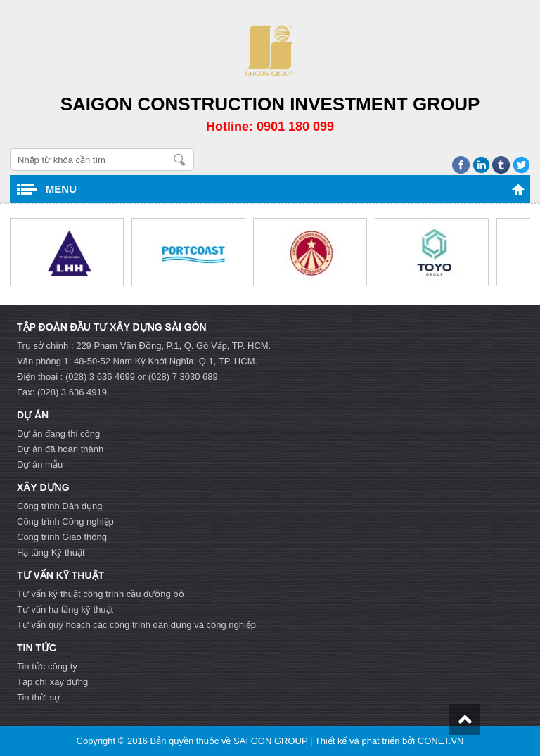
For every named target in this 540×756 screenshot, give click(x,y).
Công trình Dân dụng (59, 506)
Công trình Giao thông (62, 537)
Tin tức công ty (47, 666)
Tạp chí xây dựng (52, 682)
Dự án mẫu (40, 465)
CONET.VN (441, 741)
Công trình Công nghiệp (65, 521)
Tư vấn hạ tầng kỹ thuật (65, 609)
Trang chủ (518, 189)
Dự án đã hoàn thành (60, 449)
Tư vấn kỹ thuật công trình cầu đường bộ (101, 594)
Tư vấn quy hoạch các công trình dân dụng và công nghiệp (136, 625)
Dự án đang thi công (58, 434)
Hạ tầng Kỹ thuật (51, 552)
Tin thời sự (39, 697)
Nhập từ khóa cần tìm (180, 160)
